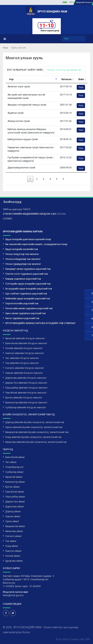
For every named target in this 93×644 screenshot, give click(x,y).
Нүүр (5, 48)
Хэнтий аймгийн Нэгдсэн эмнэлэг (24, 348)
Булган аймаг (13, 487)
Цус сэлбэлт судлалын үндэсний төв (26, 294)
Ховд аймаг (12, 546)
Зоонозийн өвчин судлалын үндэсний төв (29, 308)
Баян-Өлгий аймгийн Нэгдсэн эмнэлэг (26, 343)
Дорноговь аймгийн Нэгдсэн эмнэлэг (26, 378)
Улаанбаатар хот (14, 467)
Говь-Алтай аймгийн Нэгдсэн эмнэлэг (26, 393)
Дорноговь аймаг (15, 507)
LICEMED (7, 219)
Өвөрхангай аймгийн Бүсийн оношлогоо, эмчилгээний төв (37, 432)
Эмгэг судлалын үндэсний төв (22, 318)
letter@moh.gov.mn (13, 595)
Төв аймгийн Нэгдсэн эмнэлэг (22, 363)
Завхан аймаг (13, 516)
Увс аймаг (11, 462)
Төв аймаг (11, 541)
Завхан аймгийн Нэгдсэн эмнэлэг (24, 373)
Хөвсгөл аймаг (13, 551)
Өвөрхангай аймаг (15, 526)
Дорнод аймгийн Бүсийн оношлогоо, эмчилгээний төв (35, 422)
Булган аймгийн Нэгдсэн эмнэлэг (24, 398)
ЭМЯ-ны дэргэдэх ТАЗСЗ (17, 209)
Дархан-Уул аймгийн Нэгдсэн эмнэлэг (26, 383)
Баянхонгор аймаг (15, 482)
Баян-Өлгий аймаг (15, 457)
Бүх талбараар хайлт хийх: (46, 70)
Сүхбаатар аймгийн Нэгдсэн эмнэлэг (26, 408)
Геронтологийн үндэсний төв (22, 303)
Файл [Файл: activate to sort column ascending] (81, 79)
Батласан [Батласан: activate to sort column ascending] (66, 79)
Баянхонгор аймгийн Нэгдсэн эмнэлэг (26, 403)
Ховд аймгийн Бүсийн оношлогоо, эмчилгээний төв (33, 437)
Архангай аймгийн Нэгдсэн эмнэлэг (25, 338)
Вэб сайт (62, 639)
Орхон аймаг (12, 521)
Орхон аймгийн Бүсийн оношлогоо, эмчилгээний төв (34, 427)
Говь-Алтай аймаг (15, 492)
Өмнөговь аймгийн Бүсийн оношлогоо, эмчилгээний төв (36, 442)
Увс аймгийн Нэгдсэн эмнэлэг (22, 358)
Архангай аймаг (14, 477)
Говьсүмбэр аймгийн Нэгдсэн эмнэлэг (26, 388)
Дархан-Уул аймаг (15, 502)
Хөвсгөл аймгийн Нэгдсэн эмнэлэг (25, 353)
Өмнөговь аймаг (14, 531)
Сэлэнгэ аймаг (13, 536)
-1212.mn (34, 214)
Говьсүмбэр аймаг (15, 497)
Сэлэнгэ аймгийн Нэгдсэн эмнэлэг (25, 368)
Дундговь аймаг (14, 561)
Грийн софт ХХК (80, 639)
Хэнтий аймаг (13, 556)
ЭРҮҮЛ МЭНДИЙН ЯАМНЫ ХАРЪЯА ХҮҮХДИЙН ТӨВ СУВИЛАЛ (40, 323)
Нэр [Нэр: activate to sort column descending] (11, 79)
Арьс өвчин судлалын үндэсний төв (25, 313)
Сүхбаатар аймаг (14, 472)
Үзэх (81, 87)
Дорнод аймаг (13, 512)
